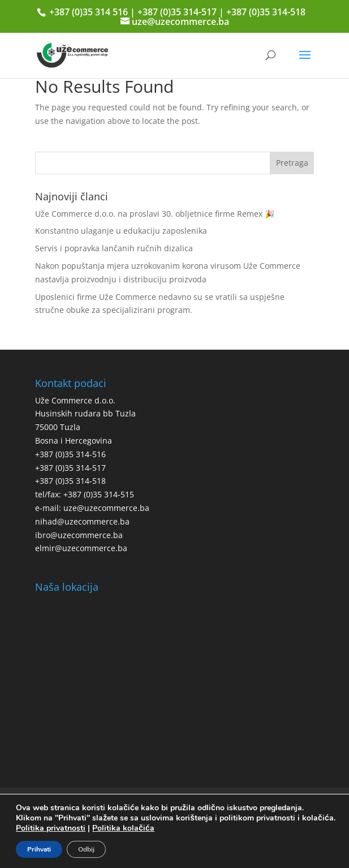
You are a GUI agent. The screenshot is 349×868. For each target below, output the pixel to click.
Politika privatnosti (51, 828)
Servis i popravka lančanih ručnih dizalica (114, 248)
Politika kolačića (123, 828)
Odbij (86, 849)
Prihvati (39, 849)
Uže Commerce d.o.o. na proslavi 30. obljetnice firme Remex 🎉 (155, 214)
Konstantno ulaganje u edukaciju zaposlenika (121, 231)
